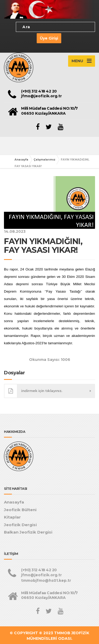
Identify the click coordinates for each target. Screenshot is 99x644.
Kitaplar (12, 517)
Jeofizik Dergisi (20, 525)
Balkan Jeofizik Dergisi (28, 532)
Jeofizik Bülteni (20, 510)
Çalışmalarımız (44, 160)
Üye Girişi (49, 38)
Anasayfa (21, 160)
